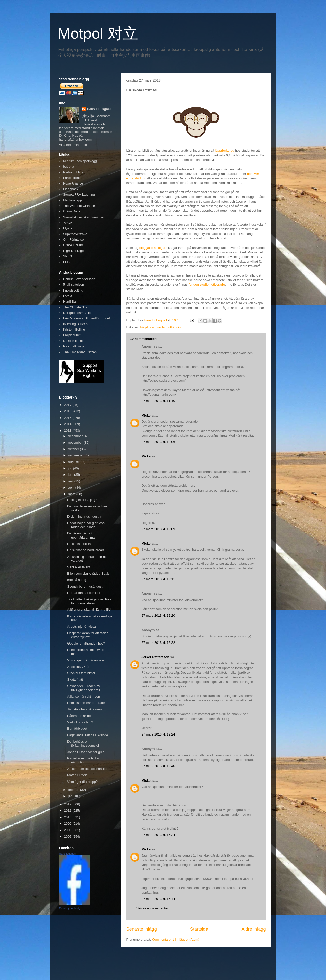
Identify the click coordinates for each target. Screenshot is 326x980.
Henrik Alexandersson (79, 279)
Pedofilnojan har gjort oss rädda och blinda (86, 525)
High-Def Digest (75, 251)
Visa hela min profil (73, 145)
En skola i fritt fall (80, 544)
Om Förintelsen (74, 240)
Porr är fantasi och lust (84, 593)
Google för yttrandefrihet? (86, 643)
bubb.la (69, 167)
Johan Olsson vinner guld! (86, 752)
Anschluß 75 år (78, 667)
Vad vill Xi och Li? (80, 722)
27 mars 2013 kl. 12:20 (158, 615)
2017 (68, 405)
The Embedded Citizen (80, 352)
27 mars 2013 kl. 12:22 (158, 643)
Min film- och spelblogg (80, 161)
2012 (68, 804)
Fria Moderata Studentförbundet (87, 318)
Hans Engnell (67, 854)
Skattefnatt (75, 679)
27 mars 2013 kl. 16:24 (158, 835)
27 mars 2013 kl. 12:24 (158, 734)
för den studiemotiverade (207, 285)
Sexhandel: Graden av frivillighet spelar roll (84, 688)
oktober (74, 449)
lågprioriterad (225, 151)
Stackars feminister (81, 673)
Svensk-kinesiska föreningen (84, 217)
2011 (68, 811)
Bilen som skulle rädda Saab (88, 573)
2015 (68, 418)
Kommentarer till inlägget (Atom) (176, 939)
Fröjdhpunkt (72, 335)
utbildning (176, 327)
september (76, 455)
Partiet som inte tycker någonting (84, 760)
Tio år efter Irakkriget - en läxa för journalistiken (89, 601)
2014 (68, 424)
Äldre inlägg (253, 929)
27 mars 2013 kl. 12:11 (158, 579)
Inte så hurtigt (77, 580)
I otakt (68, 296)
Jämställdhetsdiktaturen (85, 709)
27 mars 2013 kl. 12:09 (158, 529)
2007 (68, 837)
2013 (68, 430)
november (76, 443)
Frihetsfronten (73, 178)
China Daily (72, 211)
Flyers (68, 228)
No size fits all (73, 341)
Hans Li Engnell (99, 109)
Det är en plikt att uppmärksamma (81, 535)
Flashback (71, 189)
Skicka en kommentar (152, 908)
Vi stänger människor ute (85, 660)
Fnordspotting (73, 290)
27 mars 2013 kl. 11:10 (158, 401)
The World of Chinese (79, 206)
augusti (74, 462)
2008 (68, 830)
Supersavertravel (76, 234)
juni (71, 475)
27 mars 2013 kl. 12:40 (158, 766)
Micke (146, 415)
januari (73, 796)
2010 (68, 817)
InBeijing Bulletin (75, 324)
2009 (68, 824)
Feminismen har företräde (86, 703)
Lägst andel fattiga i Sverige (88, 735)
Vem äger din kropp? (82, 782)
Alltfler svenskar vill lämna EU (89, 610)
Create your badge (71, 908)
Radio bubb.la (73, 172)
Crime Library (73, 245)
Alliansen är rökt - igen (84, 696)
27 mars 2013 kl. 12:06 (158, 442)
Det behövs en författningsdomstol (83, 744)
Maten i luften (77, 775)
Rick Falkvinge (74, 346)
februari (74, 790)
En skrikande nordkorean (86, 550)
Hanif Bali (70, 302)
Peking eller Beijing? (82, 500)
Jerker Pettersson (156, 657)
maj (71, 481)
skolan (162, 327)
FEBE (67, 262)
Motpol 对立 (98, 33)
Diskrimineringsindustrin (85, 517)
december (76, 436)
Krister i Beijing (74, 330)
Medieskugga (73, 200)
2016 (68, 411)
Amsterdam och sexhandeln (88, 769)
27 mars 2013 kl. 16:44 (158, 899)
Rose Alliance (73, 183)
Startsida (199, 929)
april (72, 488)
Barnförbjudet (77, 729)
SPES (68, 256)
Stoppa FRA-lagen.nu (79, 195)
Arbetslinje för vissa (82, 627)
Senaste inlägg (142, 929)
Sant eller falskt (79, 567)
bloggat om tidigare (153, 248)
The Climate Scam (77, 307)
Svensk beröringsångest (85, 586)
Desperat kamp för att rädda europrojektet (88, 635)
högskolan (148, 327)
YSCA (68, 223)
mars (72, 494)
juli (71, 468)
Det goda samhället (77, 313)
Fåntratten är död (80, 716)
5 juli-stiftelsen (74, 285)
